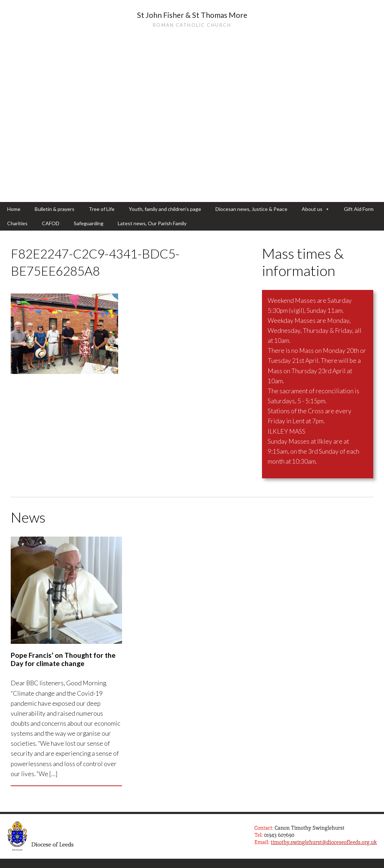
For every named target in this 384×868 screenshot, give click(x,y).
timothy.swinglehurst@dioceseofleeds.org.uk (324, 842)
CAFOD (51, 223)
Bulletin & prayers (55, 209)
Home (14, 209)
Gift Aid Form (359, 209)
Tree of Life (102, 209)
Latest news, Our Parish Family (152, 223)
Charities (17, 223)
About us (316, 209)
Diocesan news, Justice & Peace (251, 209)
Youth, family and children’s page (165, 209)
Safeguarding (89, 223)
